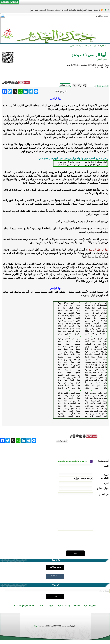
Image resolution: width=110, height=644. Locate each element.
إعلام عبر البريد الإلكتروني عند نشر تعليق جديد (73, 461)
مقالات (77, 605)
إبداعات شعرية (64, 605)
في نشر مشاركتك (56, 567)
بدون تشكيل (65, 85)
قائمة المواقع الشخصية (24, 605)
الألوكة (37, 626)
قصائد (41, 605)
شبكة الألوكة (104, 46)
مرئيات (51, 605)
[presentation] (87, 542)
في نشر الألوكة (56, 575)
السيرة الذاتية (90, 605)
